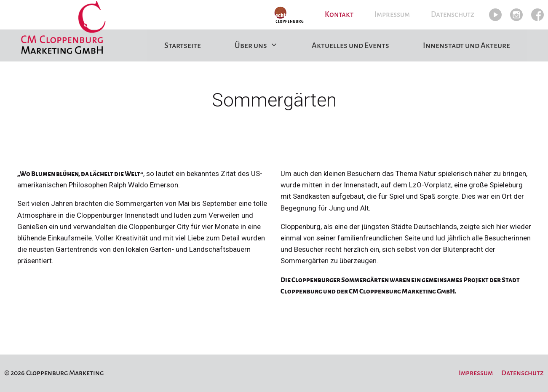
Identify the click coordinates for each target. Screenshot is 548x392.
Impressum (392, 15)
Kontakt (339, 15)
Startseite (183, 45)
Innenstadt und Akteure (466, 45)
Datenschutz (453, 15)
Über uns (265, 45)
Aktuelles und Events (350, 45)
